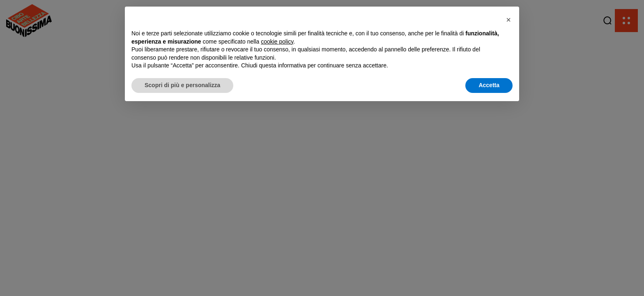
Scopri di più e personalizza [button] (182, 85)
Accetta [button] (489, 85)
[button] (508, 20)
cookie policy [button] (277, 42)
